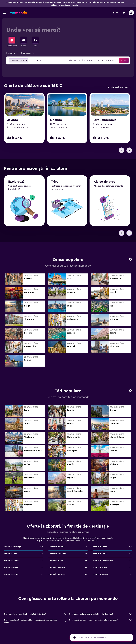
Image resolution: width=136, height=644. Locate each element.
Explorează (16, 182)
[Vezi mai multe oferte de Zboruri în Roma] (130, 547)
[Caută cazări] (24, 40)
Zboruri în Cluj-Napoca (103, 561)
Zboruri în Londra (12, 561)
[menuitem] (12, 42)
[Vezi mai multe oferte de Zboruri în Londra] (42, 561)
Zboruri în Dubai (100, 554)
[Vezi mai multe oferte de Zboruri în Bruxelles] (86, 574)
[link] (119, 87)
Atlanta (13, 120)
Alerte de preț (104, 182)
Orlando (56, 120)
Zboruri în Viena (11, 567)
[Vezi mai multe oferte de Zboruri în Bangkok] (86, 567)
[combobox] (12, 53)
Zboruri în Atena (100, 567)
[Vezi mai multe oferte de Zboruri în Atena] (130, 567)
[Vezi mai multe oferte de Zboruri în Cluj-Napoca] (130, 561)
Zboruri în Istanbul (57, 547)
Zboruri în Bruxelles (57, 574)
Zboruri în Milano (56, 561)
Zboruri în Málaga (101, 574)
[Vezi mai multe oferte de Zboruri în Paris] (42, 554)
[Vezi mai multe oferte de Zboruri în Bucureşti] (42, 547)
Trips (55, 182)
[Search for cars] (35, 40)
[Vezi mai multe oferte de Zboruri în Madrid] (42, 574)
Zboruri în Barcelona (57, 554)
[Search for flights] (12, 40)
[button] (133, 4)
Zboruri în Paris (11, 554)
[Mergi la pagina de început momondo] (18, 13)
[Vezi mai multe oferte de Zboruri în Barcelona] (86, 554)
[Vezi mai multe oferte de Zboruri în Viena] (42, 567)
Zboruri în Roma (100, 547)
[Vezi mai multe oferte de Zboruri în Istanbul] (86, 547)
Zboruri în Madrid (12, 574)
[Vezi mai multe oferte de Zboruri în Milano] (86, 561)
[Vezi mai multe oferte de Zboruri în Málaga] (130, 574)
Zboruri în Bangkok (57, 567)
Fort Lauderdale (105, 120)
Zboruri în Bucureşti (13, 547)
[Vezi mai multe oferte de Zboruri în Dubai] (130, 554)
